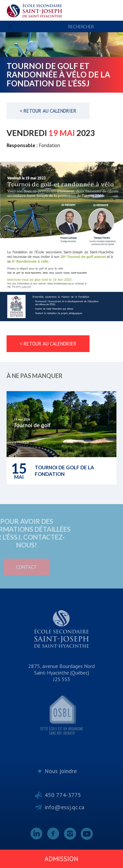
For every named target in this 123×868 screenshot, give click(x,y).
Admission (61, 859)
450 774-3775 (63, 795)
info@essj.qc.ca (64, 807)
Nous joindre (61, 771)
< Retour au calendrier (48, 111)
